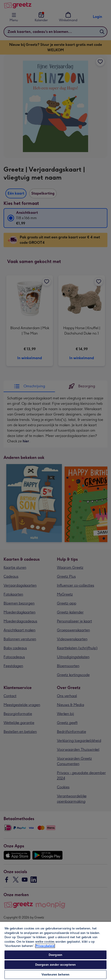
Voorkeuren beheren (55, 975)
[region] (55, 951)
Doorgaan (55, 955)
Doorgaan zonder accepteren (55, 965)
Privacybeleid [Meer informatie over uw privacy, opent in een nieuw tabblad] (45, 946)
